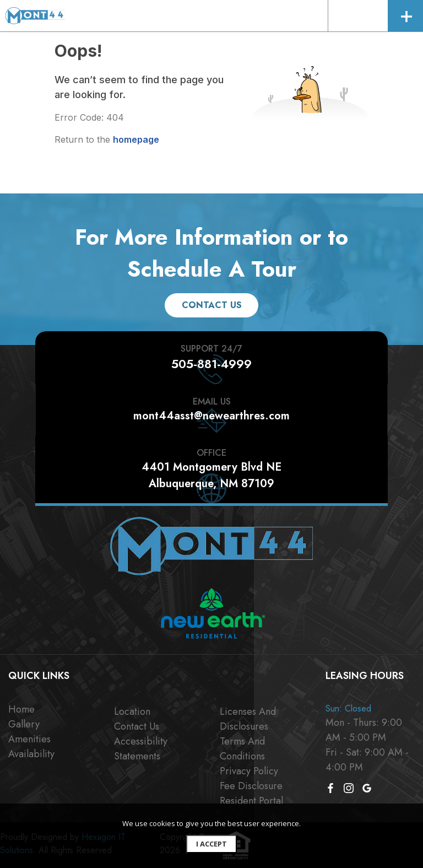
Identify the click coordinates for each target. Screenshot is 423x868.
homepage (136, 139)
